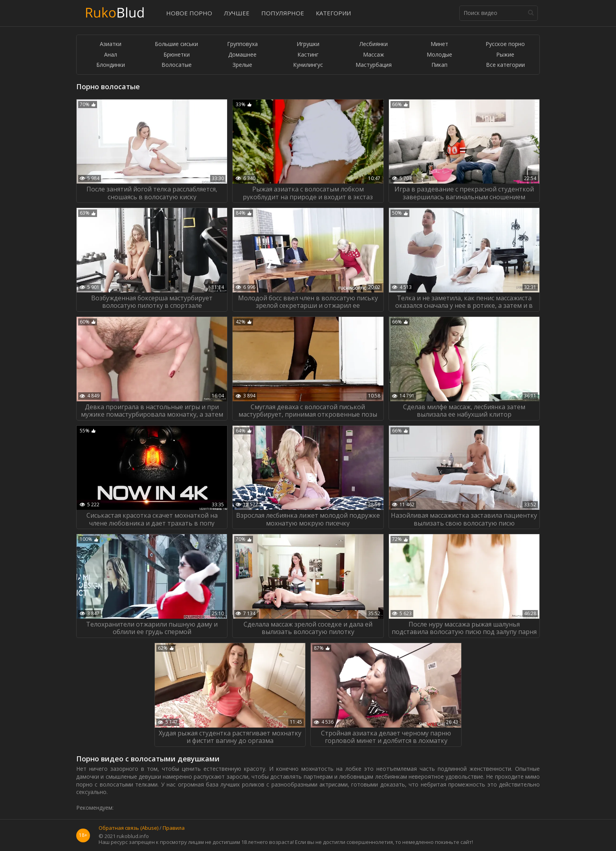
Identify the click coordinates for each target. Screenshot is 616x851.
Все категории (505, 65)
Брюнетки (177, 55)
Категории (333, 13)
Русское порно (505, 44)
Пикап (439, 65)
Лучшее (237, 13)
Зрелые (242, 65)
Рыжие (505, 55)
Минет (439, 44)
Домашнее (242, 55)
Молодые (439, 55)
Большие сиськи (176, 44)
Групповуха (242, 44)
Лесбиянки (374, 44)
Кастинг (308, 55)
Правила (174, 828)
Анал (111, 55)
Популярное (283, 13)
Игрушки (308, 44)
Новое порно (189, 13)
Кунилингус (308, 65)
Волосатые (177, 65)
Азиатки (111, 44)
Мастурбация (374, 65)
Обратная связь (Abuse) (128, 828)
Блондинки (111, 65)
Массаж (374, 55)
